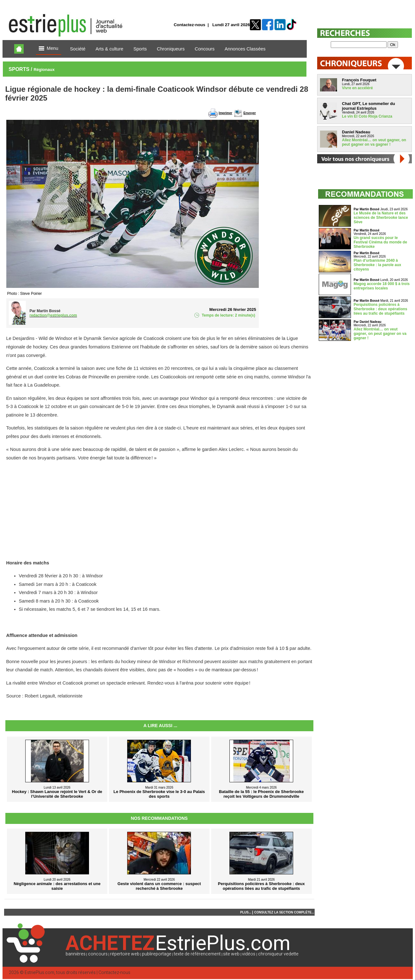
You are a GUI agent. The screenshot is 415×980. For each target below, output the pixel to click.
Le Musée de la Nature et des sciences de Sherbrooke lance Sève (381, 218)
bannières (76, 954)
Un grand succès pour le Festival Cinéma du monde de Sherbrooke (380, 242)
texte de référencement (197, 954)
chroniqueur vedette (278, 954)
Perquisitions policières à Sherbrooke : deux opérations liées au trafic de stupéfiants (381, 309)
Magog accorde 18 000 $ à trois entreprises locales (382, 286)
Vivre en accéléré (358, 88)
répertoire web (125, 954)
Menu (49, 49)
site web (231, 954)
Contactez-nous (189, 25)
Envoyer (249, 113)
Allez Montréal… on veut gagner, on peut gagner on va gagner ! (374, 142)
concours (98, 954)
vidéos (249, 954)
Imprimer (225, 113)
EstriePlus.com (39, 973)
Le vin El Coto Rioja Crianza (367, 116)
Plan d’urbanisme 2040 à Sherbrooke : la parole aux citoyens (378, 265)
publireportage (157, 954)
